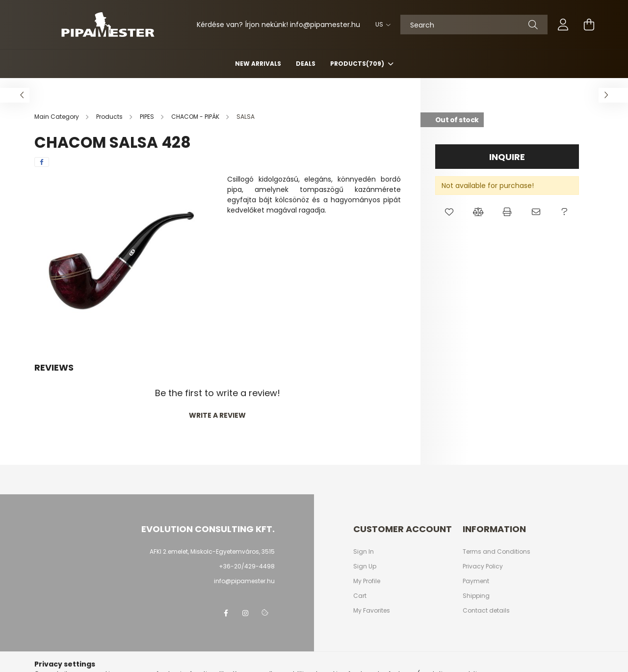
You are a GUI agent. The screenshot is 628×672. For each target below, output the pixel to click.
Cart (360, 596)
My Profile (367, 581)
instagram (245, 613)
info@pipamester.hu (244, 581)
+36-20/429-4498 (247, 566)
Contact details (486, 611)
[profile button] (563, 25)
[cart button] (589, 25)
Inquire (507, 157)
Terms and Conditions (497, 552)
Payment (476, 581)
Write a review (217, 415)
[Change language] (380, 25)
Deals (306, 64)
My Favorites (372, 611)
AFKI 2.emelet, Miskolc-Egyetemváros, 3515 (212, 551)
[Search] (474, 25)
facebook (226, 613)
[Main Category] (57, 117)
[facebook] (42, 162)
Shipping (476, 596)
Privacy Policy (483, 566)
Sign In (364, 552)
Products (358, 64)
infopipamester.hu (325, 25)
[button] (450, 212)
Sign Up (365, 566)
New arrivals (258, 64)
